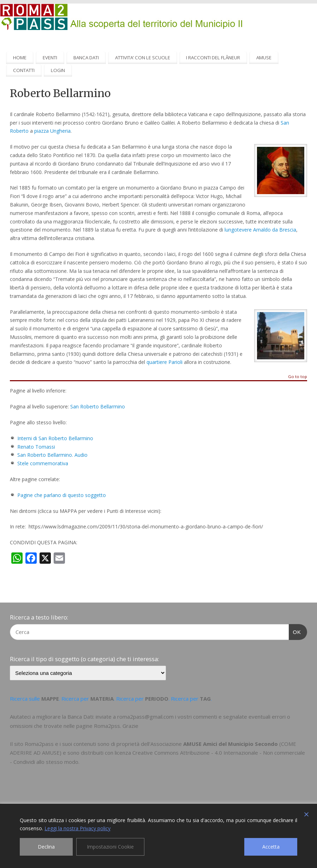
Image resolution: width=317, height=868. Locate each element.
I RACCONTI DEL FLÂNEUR (213, 58)
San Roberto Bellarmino (98, 406)
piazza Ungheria (52, 131)
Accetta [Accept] (271, 847)
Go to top (298, 377)
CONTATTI (24, 70)
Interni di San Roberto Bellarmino (55, 438)
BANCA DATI (86, 58)
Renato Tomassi (36, 447)
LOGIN (58, 70)
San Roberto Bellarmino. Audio (52, 455)
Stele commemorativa (43, 463)
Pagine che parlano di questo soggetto (62, 495)
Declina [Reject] (46, 847)
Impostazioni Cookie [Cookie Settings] (110, 847)
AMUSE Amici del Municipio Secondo (231, 744)
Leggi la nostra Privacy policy (77, 828)
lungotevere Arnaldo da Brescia (260, 230)
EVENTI (50, 58)
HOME (20, 58)
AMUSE (264, 58)
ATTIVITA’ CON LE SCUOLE (143, 58)
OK (295, 631)
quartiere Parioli (165, 362)
